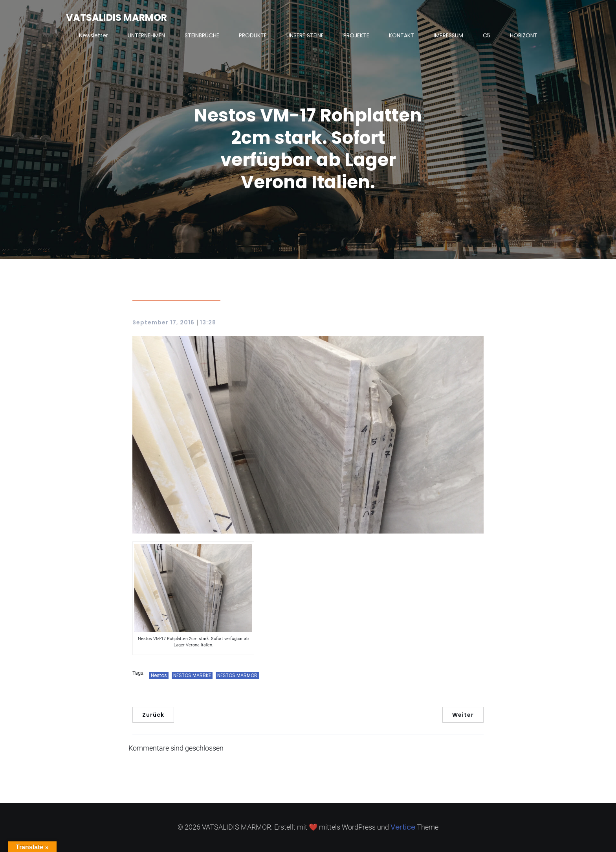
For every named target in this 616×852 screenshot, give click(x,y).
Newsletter (93, 35)
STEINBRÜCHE (202, 35)
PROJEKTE (356, 35)
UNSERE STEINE (305, 35)
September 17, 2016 (163, 322)
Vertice (403, 827)
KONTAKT (401, 35)
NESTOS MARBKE (192, 675)
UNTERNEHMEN (146, 35)
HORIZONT (524, 35)
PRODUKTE (253, 35)
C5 (487, 35)
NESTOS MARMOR (237, 675)
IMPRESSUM (448, 35)
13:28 (208, 322)
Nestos (159, 675)
